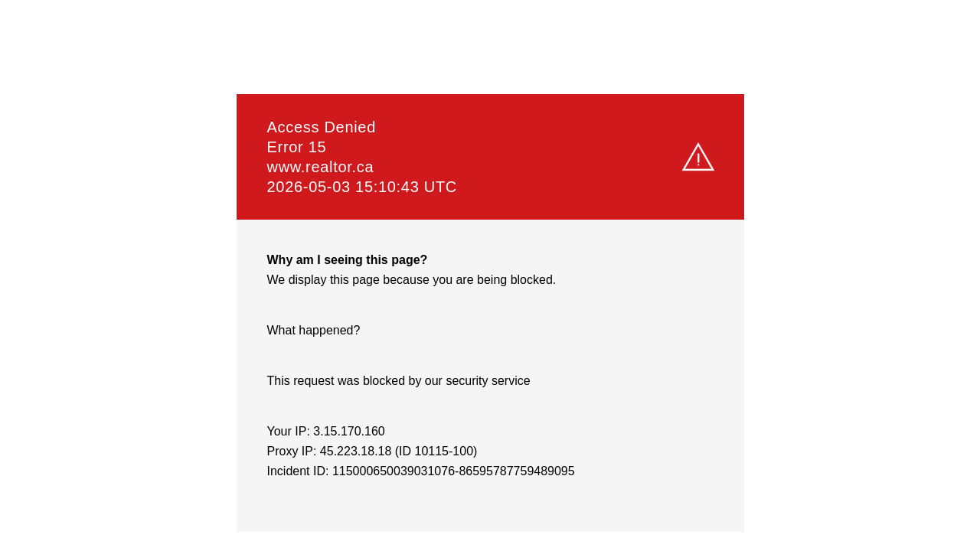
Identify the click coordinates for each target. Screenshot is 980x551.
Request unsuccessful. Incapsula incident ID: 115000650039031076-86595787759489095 (490, 275)
